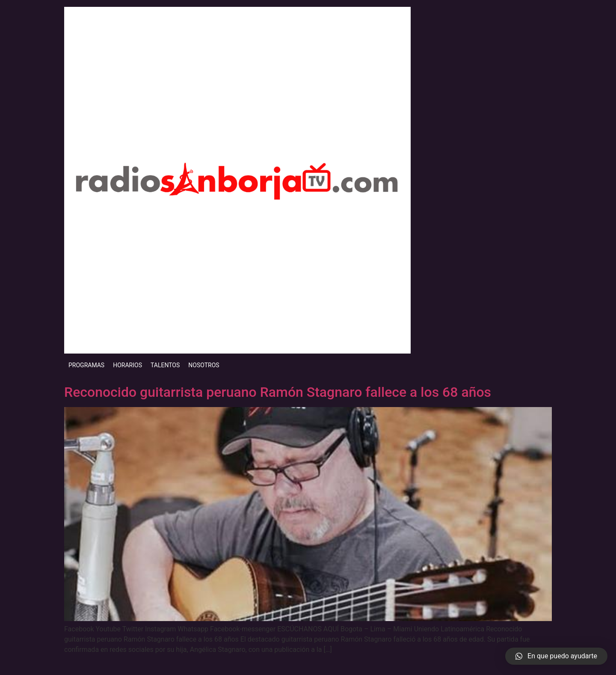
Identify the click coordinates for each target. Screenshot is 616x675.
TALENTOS (165, 365)
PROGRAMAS (86, 365)
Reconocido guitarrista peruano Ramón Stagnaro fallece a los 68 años (278, 392)
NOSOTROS (204, 365)
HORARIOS (127, 365)
